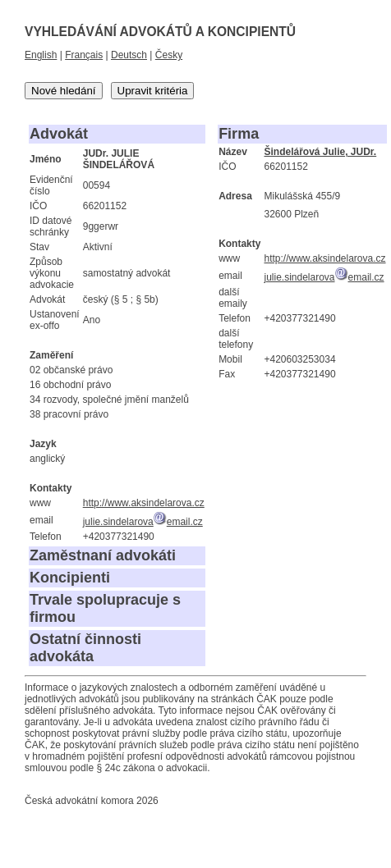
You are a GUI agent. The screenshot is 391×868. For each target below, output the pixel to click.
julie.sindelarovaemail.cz (143, 522)
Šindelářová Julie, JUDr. (320, 152)
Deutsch (129, 55)
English (41, 55)
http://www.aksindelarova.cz (144, 503)
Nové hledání (64, 91)
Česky (169, 55)
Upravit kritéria (153, 91)
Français (84, 55)
